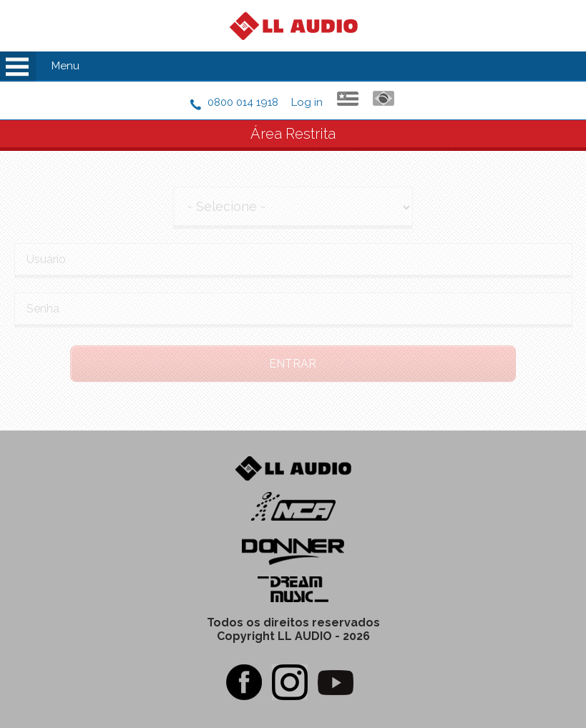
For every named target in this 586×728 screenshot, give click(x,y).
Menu (65, 66)
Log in (307, 102)
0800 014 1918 (243, 102)
